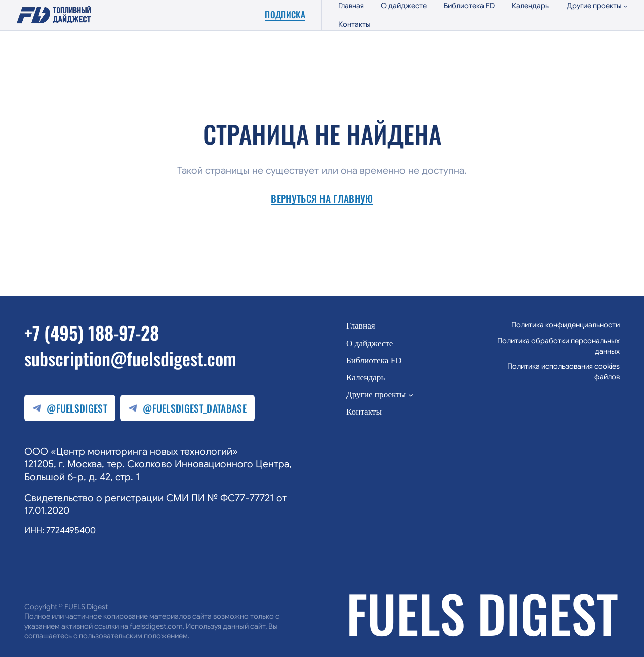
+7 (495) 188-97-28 (92, 332)
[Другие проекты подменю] (597, 6)
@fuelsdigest (70, 408)
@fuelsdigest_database (187, 408)
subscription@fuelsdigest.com (130, 358)
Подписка (285, 15)
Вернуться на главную (322, 199)
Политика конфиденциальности (566, 325)
